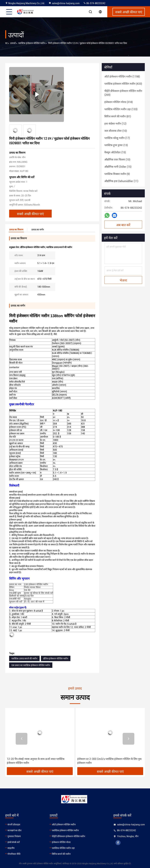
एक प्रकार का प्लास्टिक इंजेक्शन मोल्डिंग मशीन (31, 665)
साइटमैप (11, 848)
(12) (115, 124)
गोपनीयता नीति (14, 854)
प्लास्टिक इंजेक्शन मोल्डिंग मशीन (32, 43)
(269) (123, 93)
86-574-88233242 (94, 3)
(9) (117, 174)
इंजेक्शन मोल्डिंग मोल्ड (61, 842)
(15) (115, 152)
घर (6, 43)
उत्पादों (13, 43)
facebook (118, 843)
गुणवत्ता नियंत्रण (14, 836)
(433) (123, 84)
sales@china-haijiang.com (64, 3)
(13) (116, 145)
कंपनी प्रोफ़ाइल (14, 825)
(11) (121, 181)
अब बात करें (123, 225)
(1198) (122, 77)
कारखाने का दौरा (15, 830)
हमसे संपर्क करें (14, 842)
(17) (117, 138)
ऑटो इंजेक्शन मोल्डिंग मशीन (64, 825)
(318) (119, 102)
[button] (22, 739)
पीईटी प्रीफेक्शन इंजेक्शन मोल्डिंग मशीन (68, 836)
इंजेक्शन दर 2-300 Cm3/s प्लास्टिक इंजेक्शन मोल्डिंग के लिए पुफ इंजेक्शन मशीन (109, 761)
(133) (121, 109)
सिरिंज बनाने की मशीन (61, 854)
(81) (118, 116)
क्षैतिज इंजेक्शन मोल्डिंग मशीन (56, 659)
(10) (116, 131)
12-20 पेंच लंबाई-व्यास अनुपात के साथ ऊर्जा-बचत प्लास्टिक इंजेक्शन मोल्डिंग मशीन (36, 761)
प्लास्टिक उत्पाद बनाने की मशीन (24, 659)
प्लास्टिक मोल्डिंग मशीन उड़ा (63, 848)
